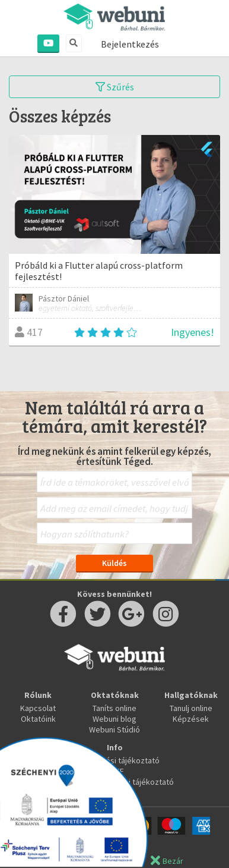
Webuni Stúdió (114, 729)
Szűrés (115, 87)
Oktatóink (38, 719)
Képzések (191, 719)
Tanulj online (191, 708)
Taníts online (114, 708)
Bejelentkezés (130, 44)
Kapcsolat (38, 708)
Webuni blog (114, 719)
